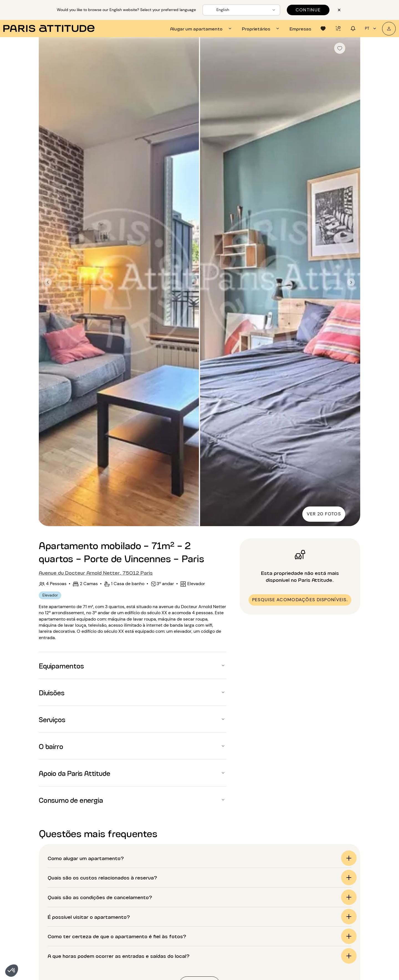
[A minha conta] (389, 29)
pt (371, 29)
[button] (12, 971)
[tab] (202, 29)
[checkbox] (340, 48)
